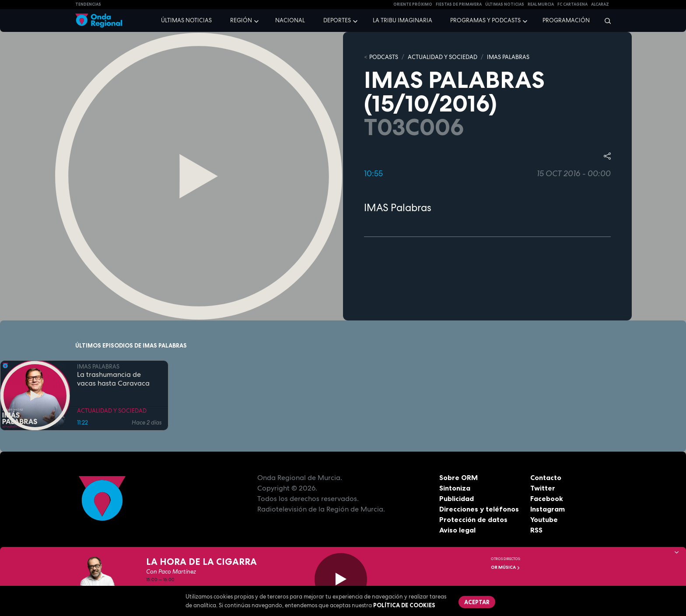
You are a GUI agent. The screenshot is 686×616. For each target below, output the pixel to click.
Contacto (546, 477)
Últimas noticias (186, 20)
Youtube (544, 519)
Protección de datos (473, 519)
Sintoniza (455, 488)
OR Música (506, 567)
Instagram (548, 509)
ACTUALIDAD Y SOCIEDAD (443, 57)
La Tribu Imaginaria (402, 20)
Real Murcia (541, 4)
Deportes (337, 20)
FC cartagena (572, 4)
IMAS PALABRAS (508, 57)
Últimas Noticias (505, 4)
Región (241, 20)
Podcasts (384, 57)
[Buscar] (605, 21)
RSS (536, 530)
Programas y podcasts (485, 20)
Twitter (543, 488)
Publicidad (457, 498)
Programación (566, 20)
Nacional (290, 20)
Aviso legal (457, 530)
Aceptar (477, 602)
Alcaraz (600, 4)
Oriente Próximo (413, 4)
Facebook (547, 498)
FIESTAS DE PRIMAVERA (459, 4)
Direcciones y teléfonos (479, 509)
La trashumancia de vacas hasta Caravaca (113, 379)
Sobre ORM (458, 477)
